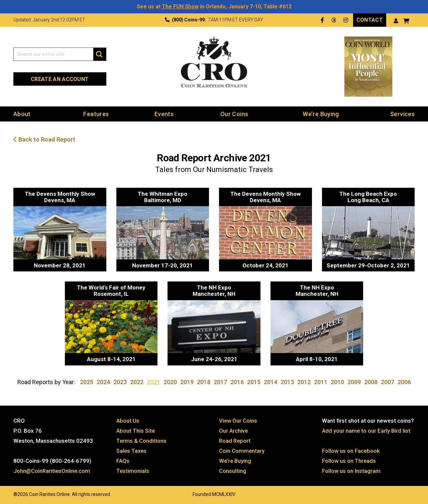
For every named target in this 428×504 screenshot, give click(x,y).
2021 (153, 382)
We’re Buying (321, 114)
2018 (204, 382)
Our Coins (234, 114)
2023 (120, 382)
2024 (103, 382)
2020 (170, 382)
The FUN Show (180, 7)
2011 (321, 382)
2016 (237, 382)
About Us (128, 420)
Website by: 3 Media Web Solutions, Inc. (7, 493)
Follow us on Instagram (351, 470)
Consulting (233, 470)
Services (402, 114)
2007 (388, 382)
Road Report (235, 440)
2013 (287, 382)
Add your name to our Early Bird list (367, 430)
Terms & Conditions (142, 440)
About (22, 114)
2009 (354, 382)
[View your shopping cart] (406, 20)
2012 (304, 382)
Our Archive (234, 430)
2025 (87, 382)
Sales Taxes (132, 450)
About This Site (136, 430)
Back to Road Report (44, 139)
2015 (254, 382)
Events (164, 114)
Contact (370, 20)
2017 (220, 382)
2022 (137, 382)
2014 (271, 382)
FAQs (123, 460)
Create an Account (60, 79)
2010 (337, 382)
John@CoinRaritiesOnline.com (52, 470)
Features (96, 114)
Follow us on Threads (349, 460)
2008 (371, 382)
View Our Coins (238, 420)
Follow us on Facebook (351, 450)
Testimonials (133, 470)
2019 (187, 382)
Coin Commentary (242, 450)
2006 (404, 382)
